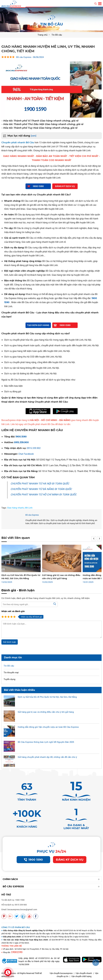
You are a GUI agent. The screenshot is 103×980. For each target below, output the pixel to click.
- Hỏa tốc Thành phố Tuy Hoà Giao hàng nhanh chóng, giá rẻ (39, 128)
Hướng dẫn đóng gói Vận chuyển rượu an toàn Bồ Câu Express (48, 727)
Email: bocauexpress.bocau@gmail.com (19, 909)
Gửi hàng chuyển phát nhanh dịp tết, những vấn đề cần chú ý (47, 757)
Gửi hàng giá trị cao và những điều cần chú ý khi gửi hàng (46, 712)
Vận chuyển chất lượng (81, 976)
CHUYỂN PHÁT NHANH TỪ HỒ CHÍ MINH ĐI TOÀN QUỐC (44, 494)
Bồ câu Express (32, 515)
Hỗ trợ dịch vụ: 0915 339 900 (14, 905)
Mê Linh (29, 508)
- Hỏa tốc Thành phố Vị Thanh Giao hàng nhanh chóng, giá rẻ (40, 121)
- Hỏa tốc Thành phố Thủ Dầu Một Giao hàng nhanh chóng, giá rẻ (42, 124)
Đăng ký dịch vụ (70, 860)
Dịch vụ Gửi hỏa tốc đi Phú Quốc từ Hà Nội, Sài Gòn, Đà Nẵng (47, 697)
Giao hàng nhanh (15, 508)
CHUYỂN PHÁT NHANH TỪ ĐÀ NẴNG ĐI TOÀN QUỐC (41, 489)
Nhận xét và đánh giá (13, 611)
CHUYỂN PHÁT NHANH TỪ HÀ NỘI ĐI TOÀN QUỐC (40, 483)
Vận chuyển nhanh (84, 973)
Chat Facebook (26, 454)
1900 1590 (33, 860)
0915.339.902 (34, 448)
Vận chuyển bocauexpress (61, 973)
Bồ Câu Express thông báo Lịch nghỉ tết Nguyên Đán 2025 (46, 742)
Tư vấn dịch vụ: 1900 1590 (13, 900)
